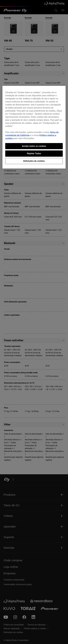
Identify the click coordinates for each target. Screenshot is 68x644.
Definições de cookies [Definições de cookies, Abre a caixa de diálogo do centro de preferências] (34, 161)
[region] (34, 127)
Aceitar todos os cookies (34, 146)
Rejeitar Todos (34, 153)
